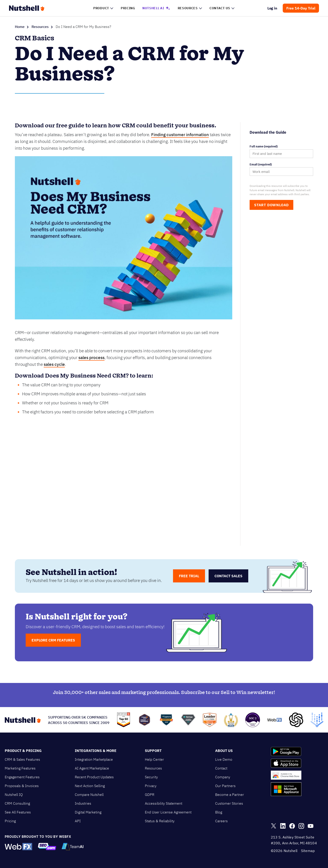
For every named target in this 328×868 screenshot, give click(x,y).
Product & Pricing (23, 751)
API (78, 821)
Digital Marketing (88, 812)
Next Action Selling (90, 786)
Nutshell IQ (14, 795)
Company (223, 777)
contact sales (228, 576)
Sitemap (308, 851)
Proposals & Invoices (22, 786)
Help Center (154, 759)
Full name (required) (264, 147)
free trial (189, 576)
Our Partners (225, 786)
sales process (91, 357)
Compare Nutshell (89, 795)
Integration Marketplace (94, 759)
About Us (224, 751)
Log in (272, 8)
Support (153, 751)
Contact (221, 768)
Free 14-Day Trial (301, 8)
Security (151, 777)
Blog (219, 812)
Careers (221, 821)
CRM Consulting (17, 803)
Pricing (10, 821)
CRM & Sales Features (22, 759)
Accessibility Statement (164, 803)
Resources (40, 27)
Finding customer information (180, 135)
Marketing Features (20, 768)
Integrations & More (96, 751)
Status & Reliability (160, 821)
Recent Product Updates (94, 777)
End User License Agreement (168, 812)
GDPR (150, 795)
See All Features (18, 812)
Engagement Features (22, 777)
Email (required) (261, 165)
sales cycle (54, 364)
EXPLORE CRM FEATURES (53, 640)
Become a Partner (230, 795)
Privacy (151, 786)
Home (20, 27)
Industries (83, 803)
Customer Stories (229, 803)
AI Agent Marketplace (92, 768)
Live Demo (224, 759)
